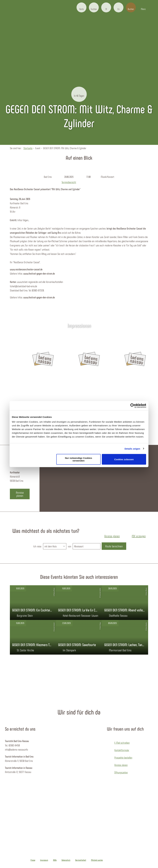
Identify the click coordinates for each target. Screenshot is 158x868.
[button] (81, 7)
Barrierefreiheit (81, 860)
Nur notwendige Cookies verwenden (79, 459)
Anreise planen (121, 765)
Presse (33, 860)
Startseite (28, 148)
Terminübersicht (69, 182)
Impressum (44, 860)
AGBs (55, 860)
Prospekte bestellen (123, 758)
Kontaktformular (122, 750)
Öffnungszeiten (121, 772)
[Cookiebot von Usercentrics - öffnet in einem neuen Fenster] (133, 406)
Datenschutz (66, 860)
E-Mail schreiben (122, 743)
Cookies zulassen (124, 459)
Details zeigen (132, 449)
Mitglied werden (97, 860)
